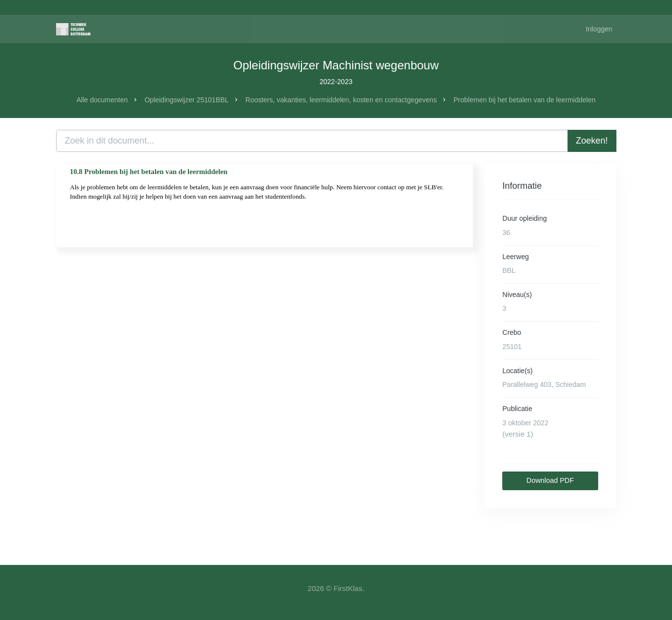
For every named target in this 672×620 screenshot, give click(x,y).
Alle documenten (102, 100)
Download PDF (550, 480)
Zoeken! (592, 141)
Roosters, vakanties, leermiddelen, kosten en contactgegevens (341, 100)
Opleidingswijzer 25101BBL (187, 100)
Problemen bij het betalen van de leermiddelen (525, 100)
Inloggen (599, 29)
